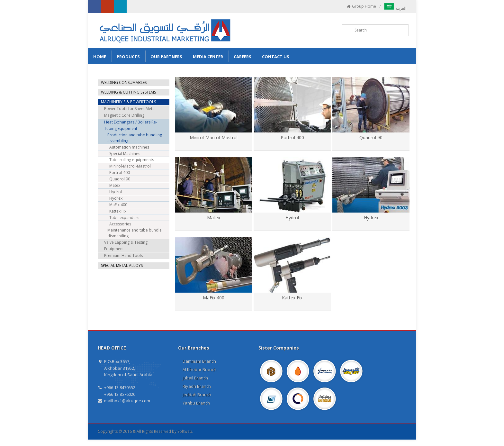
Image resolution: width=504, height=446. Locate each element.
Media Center (208, 57)
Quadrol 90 (371, 137)
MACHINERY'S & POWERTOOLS (128, 102)
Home (100, 57)
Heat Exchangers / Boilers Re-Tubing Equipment (131, 125)
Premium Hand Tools (123, 255)
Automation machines (129, 147)
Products (128, 57)
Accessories (120, 224)
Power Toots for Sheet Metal (130, 109)
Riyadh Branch (197, 386)
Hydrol (292, 218)
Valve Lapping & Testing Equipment (126, 246)
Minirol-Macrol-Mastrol (214, 137)
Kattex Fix (292, 298)
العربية (395, 8)
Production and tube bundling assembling (135, 138)
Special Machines (125, 154)
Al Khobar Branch (199, 369)
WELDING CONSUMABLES (124, 82)
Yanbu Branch (196, 403)
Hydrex (371, 218)
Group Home (361, 6)
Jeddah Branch (197, 395)
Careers (243, 57)
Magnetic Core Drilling (124, 115)
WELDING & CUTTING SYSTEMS (128, 92)
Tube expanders (124, 218)
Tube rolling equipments (132, 160)
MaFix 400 (214, 298)
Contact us (276, 57)
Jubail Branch (195, 378)
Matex (214, 218)
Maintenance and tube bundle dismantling (135, 233)
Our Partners (166, 57)
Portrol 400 (292, 137)
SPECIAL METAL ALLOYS (122, 265)
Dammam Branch (199, 361)
